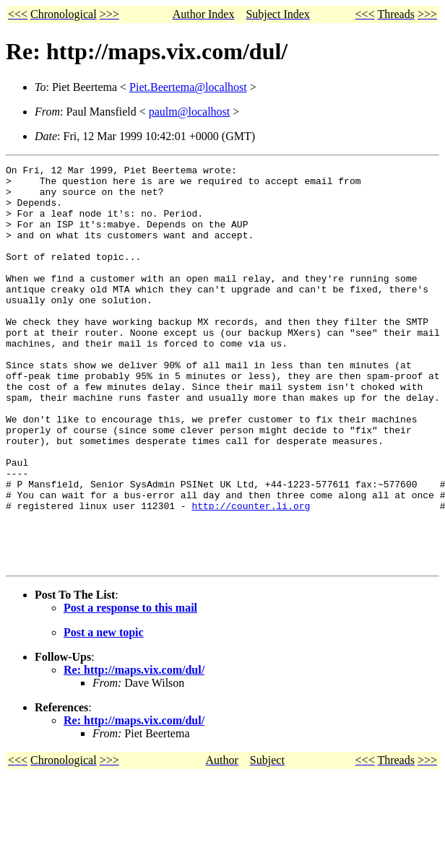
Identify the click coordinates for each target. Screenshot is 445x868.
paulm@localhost (190, 112)
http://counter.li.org (251, 575)
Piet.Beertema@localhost (188, 87)
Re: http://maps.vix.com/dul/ (134, 750)
